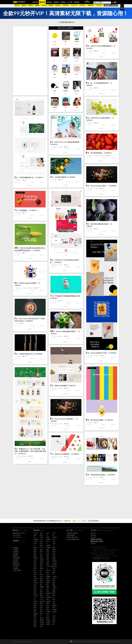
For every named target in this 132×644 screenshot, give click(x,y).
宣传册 (55, 564)
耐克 (54, 558)
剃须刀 (42, 568)
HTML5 (36, 533)
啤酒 (35, 568)
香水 (54, 581)
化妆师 (55, 612)
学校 (35, 566)
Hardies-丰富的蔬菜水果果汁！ (67, 331)
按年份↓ (44, 5)
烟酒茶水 (18, 180)
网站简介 (93, 533)
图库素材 (49, 2)
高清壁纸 (63, 2)
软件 (41, 570)
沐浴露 (48, 539)
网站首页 (35, 2)
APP (41, 589)
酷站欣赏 (42, 2)
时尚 (35, 562)
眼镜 (48, 579)
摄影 (54, 548)
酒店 (48, 550)
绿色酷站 (16, 568)
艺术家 (48, 612)
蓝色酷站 (16, 554)
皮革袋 (48, 624)
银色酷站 (16, 562)
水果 (54, 533)
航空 (54, 583)
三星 (54, 541)
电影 (41, 579)
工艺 (48, 616)
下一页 (83, 521)
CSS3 (41, 599)
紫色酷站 (16, 556)
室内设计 (49, 593)
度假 (35, 591)
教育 (48, 618)
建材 (41, 593)
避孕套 (48, 546)
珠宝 (41, 575)
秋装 (54, 604)
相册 (48, 564)
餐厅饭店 (102, 156)
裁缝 (41, 618)
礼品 (48, 562)
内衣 (41, 543)
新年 (48, 585)
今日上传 (74, 5)
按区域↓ (31, 5)
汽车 (48, 533)
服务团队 (93, 535)
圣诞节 (36, 601)
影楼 (35, 587)
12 (85, 2)
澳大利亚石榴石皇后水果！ (100, 224)
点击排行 (82, 5)
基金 (35, 620)
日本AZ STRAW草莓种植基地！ (102, 46)
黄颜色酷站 (16, 558)
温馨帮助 (91, 5)
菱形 (41, 591)
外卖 (41, 606)
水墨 (41, 537)
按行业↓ (17, 5)
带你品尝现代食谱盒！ (99, 475)
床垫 (35, 589)
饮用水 (48, 622)
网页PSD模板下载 (72, 537)
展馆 (41, 595)
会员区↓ (58, 5)
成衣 (41, 610)
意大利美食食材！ (97, 153)
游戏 (48, 537)
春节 (54, 585)
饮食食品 (54, 147)
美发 (35, 612)
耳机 (48, 541)
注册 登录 (115, 5)
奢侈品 (48, 581)
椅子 (41, 541)
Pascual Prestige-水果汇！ (99, 186)
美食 (35, 550)
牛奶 (54, 570)
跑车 (41, 535)
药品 (54, 595)
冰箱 (48, 558)
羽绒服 (48, 548)
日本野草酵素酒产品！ (27, 178)
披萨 (41, 550)
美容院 (55, 610)
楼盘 (41, 558)
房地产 (42, 560)
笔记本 (48, 570)
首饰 (35, 575)
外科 (54, 601)
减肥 (48, 583)
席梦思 (55, 587)
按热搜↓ (51, 5)
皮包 (41, 626)
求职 (35, 606)
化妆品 (55, 560)
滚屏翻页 (107, 5)
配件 (35, 570)
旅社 (41, 608)
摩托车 (55, 550)
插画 (35, 552)
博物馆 (42, 587)
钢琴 (35, 624)
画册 (41, 564)
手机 (41, 533)
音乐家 (42, 624)
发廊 (35, 610)
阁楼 (48, 610)
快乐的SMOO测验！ (98, 420)
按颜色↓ (38, 5)
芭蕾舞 (48, 577)
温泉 (48, 554)
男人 (41, 554)
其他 (17, 324)
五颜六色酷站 (17, 570)
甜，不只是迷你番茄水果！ (100, 83)
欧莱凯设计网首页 (72, 533)
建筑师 (55, 606)
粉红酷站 (16, 566)
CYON (42, 548)
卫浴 (35, 618)
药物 (48, 595)
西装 (35, 581)
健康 (54, 591)
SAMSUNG (50, 566)
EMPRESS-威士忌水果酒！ (28, 283)
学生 (54, 618)
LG (47, 543)
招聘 (48, 604)
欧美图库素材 (71, 535)
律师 (35, 608)
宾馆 (35, 554)
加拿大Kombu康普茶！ (63, 454)
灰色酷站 (16, 560)
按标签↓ (24, 5)
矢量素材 (56, 2)
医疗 (41, 566)
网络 (35, 626)
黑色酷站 (16, 548)
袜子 (41, 585)
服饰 (41, 581)
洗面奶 (36, 539)
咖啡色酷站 (16, 564)
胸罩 (41, 546)
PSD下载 (70, 2)
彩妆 (35, 535)
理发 (41, 612)
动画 (48, 552)
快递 (48, 606)
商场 (54, 568)
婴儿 (54, 539)
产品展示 (90, 51)
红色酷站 (16, 552)
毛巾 (35, 585)
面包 (54, 556)
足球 (41, 583)
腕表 (54, 572)
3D (34, 599)
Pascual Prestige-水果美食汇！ (65, 419)
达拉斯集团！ (24, 210)
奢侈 (41, 562)
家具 (48, 614)
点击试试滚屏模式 (93, 521)
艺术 (41, 552)
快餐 (54, 620)
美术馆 (36, 595)
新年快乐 (43, 601)
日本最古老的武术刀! (26, 354)
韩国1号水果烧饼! (61, 386)
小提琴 (55, 577)
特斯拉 (48, 620)
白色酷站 (16, 550)
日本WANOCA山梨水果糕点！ (101, 118)
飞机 (54, 543)
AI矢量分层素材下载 (73, 539)
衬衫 (35, 572)
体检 (48, 591)
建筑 (54, 593)
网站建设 (77, 2)
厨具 (48, 572)
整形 (41, 604)
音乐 (41, 577)
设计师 (55, 566)
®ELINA (99, 5)
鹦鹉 (35, 556)
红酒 (35, 564)
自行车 (36, 541)
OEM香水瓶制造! (61, 177)
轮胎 (54, 579)
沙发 (35, 543)
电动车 (42, 620)
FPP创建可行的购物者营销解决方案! (68, 296)
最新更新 (66, 5)
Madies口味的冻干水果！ (99, 353)
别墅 (41, 556)
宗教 (54, 554)
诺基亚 (36, 558)
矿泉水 (55, 562)
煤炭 (35, 593)
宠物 (35, 548)
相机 (35, 577)
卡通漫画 (90, 423)
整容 (35, 604)
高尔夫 (36, 583)
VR (53, 597)
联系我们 (93, 543)
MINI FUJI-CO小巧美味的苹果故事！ (68, 142)
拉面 (48, 575)
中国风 (55, 537)
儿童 (41, 539)
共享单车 (49, 597)
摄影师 (36, 614)
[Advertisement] (30, 61)
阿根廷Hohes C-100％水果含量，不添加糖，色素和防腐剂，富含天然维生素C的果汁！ (30, 451)
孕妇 (54, 608)
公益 (54, 616)
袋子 (54, 624)
